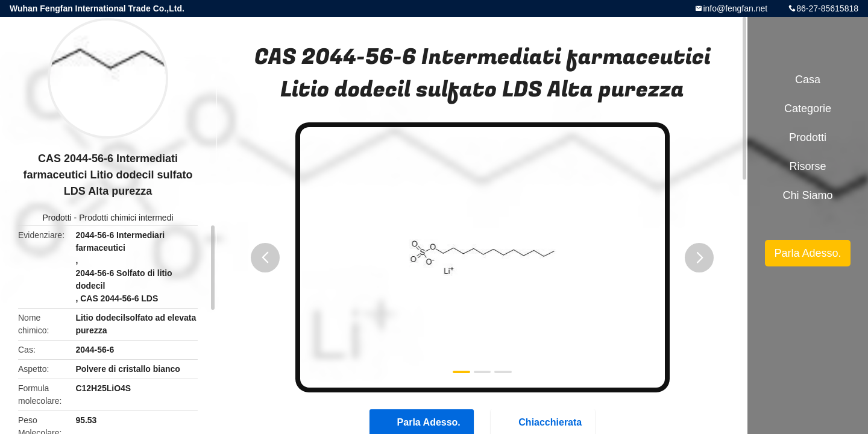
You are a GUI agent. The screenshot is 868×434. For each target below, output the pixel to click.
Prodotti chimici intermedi (126, 218)
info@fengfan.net (735, 8)
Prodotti (57, 218)
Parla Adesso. (807, 253)
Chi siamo (807, 195)
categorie (808, 108)
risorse (807, 166)
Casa (808, 80)
